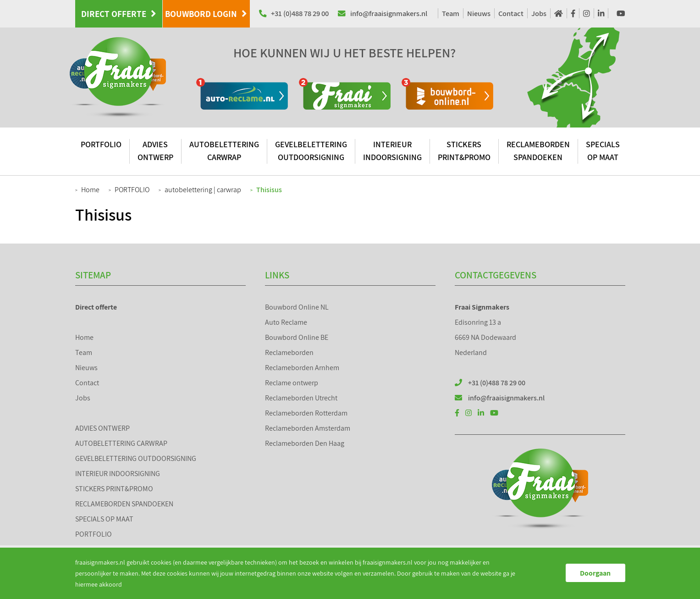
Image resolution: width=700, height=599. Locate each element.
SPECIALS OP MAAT (603, 151)
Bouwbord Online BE (297, 337)
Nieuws (479, 13)
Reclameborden (289, 352)
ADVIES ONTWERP (155, 151)
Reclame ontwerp (292, 383)
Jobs (539, 13)
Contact (511, 13)
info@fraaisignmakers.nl (383, 13)
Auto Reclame (286, 322)
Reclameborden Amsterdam (308, 428)
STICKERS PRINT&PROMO (464, 151)
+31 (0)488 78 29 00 (294, 13)
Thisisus (269, 190)
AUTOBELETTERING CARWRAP (224, 151)
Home (90, 190)
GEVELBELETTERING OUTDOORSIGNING (311, 151)
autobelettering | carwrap (203, 190)
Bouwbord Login (206, 14)
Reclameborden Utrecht (301, 398)
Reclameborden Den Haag (305, 443)
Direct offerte (119, 14)
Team (451, 13)
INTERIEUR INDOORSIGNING (392, 151)
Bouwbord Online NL (297, 307)
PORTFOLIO (101, 144)
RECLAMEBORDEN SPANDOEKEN (538, 151)
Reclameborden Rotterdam (306, 413)
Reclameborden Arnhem (302, 368)
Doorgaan (595, 573)
